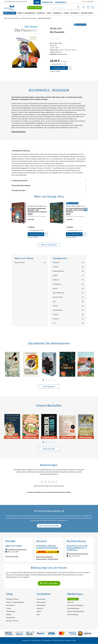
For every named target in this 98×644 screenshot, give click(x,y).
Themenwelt (57, 13)
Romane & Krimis (10, 13)
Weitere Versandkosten (44, 557)
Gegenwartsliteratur (20, 263)
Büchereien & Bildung (75, 605)
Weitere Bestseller (49, 449)
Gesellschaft (41, 599)
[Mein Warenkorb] (93, 7)
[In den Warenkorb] (59, 68)
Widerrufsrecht (41, 559)
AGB (74, 641)
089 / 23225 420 (74, 556)
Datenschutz (36, 641)
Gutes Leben (41, 602)
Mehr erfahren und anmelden (49, 526)
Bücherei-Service (87, 13)
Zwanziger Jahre (57, 284)
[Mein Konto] (84, 7)
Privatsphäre (47, 641)
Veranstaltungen (73, 608)
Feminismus (56, 319)
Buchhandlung (73, 615)
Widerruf (68, 641)
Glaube (66, 13)
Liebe (54, 302)
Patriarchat (56, 314)
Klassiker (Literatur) (58, 297)
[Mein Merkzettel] (88, 7)
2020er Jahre (56, 280)
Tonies (49, 13)
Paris (54, 323)
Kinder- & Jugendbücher (26, 13)
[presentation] (12, 210)
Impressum (26, 641)
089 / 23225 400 (13, 552)
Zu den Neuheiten (49, 387)
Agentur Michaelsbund (76, 611)
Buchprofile (75, 13)
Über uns (71, 602)
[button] (43, 380)
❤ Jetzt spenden (35, 8)
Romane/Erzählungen (58, 271)
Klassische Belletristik (58, 293)
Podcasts (40, 608)
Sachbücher (41, 13)
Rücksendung (53, 559)
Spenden (73, 599)
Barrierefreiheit (58, 641)
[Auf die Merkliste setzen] (70, 68)
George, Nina (56, 28)
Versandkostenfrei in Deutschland (16, 1)
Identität (55, 289)
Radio (39, 611)
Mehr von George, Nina (49, 245)
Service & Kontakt (88, 1)
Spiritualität (41, 605)
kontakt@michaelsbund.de (17, 549)
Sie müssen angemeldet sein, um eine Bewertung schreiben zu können (49, 492)
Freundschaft (56, 263)
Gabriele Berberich (19, 132)
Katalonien (56, 267)
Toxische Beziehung (58, 310)
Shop (37, 2)
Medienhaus (61, 2)
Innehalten (47, 2)
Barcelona (55, 276)
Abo (38, 615)
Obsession (55, 306)
